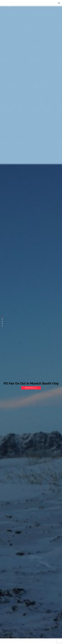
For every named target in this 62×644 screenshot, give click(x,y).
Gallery (2, 324)
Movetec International (8, 3)
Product (2, 321)
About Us (2, 319)
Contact (2, 326)
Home (2, 317)
